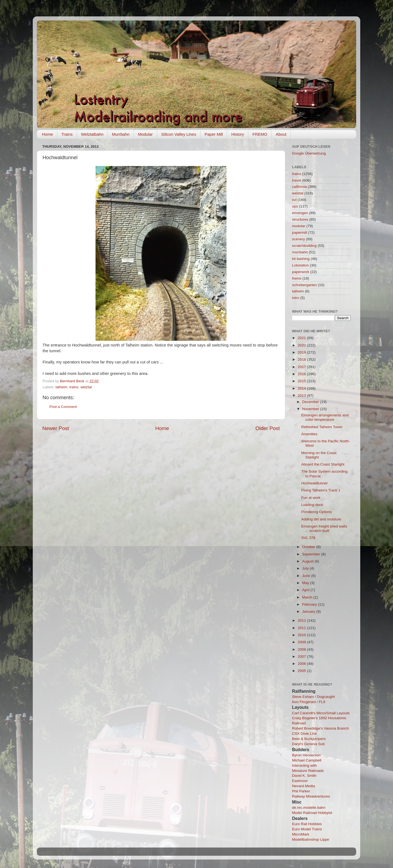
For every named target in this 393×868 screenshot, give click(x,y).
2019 (302, 352)
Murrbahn (121, 134)
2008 (302, 649)
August (308, 561)
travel (297, 180)
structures (300, 219)
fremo (297, 278)
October (309, 547)
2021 (302, 338)
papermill (300, 232)
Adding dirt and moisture (321, 519)
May (306, 583)
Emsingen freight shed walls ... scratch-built (324, 528)
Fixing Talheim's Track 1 (321, 490)
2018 (302, 359)
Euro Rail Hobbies (307, 824)
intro (296, 298)
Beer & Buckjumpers (309, 739)
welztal (86, 387)
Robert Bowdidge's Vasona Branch (320, 728)
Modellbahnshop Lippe (311, 839)
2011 (302, 628)
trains (74, 387)
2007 (302, 657)
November (311, 409)
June (307, 576)
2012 (302, 620)
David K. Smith (304, 776)
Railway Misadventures (311, 796)
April (306, 590)
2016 (302, 374)
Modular (145, 134)
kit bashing (301, 259)
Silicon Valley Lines (179, 134)
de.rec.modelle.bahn (309, 808)
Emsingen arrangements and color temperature (325, 417)
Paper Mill (214, 134)
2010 (302, 635)
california (299, 187)
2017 (302, 367)
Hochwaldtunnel (314, 483)
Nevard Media (303, 786)
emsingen (300, 213)
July (306, 568)
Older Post (268, 428)
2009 (302, 642)
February (310, 604)
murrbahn (300, 252)
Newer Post (56, 428)
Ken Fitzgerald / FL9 (309, 702)
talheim (61, 387)
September (312, 554)
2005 (302, 671)
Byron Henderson (306, 755)
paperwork (301, 272)
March (308, 597)
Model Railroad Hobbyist (312, 813)
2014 (302, 388)
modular (299, 226)
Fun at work (311, 498)
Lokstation (300, 265)
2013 (302, 396)
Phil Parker (301, 791)
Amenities (309, 434)
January (309, 611)
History (238, 134)
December (311, 402)
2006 (302, 664)
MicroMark (301, 834)
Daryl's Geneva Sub (308, 744)
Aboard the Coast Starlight (323, 464)
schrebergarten (304, 285)
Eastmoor (300, 781)
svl (294, 200)
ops (295, 206)
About (281, 134)
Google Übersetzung (309, 153)
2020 (302, 345)
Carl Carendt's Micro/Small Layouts (321, 713)
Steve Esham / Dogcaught (313, 697)
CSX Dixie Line (304, 734)
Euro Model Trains (307, 829)
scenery (298, 239)
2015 (302, 381)
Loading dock (312, 505)
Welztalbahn (92, 134)
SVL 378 (308, 538)
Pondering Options (317, 512)
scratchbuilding (304, 246)
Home (47, 134)
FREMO (260, 134)
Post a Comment (63, 407)
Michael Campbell (307, 760)
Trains (67, 134)
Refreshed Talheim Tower (322, 427)
